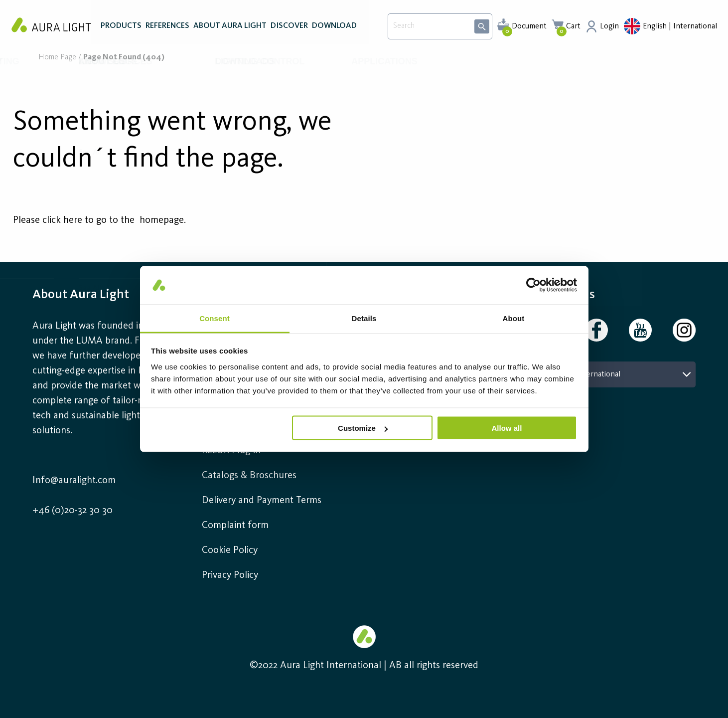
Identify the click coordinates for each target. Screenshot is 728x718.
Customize (363, 428)
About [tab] (514, 318)
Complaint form (235, 526)
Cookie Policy (230, 550)
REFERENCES (167, 29)
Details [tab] (364, 318)
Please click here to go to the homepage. (99, 220)
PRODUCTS (121, 29)
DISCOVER (289, 29)
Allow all (507, 428)
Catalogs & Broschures (249, 476)
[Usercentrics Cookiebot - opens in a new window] (533, 285)
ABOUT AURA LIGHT (230, 29)
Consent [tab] (215, 318)
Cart (573, 26)
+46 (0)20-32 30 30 (73, 511)
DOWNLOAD (334, 29)
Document (529, 26)
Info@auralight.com (74, 481)
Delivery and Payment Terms (262, 501)
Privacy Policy (230, 575)
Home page (57, 58)
